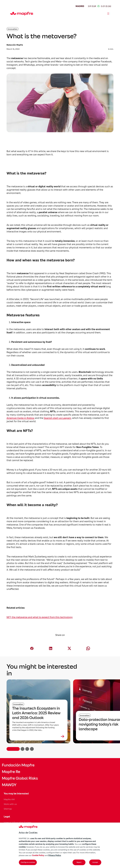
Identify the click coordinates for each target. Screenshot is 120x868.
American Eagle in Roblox (20, 418)
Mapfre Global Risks (20, 778)
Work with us (10, 804)
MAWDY (9, 785)
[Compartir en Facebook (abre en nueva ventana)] (32, 648)
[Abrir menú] (108, 14)
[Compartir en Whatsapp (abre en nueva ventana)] (88, 648)
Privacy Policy (55, 855)
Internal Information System (18, 822)
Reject (79, 862)
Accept (95, 862)
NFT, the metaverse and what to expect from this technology (40, 617)
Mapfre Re (11, 772)
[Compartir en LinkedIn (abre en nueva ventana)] (51, 648)
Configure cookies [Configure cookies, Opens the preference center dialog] (28, 862)
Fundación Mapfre (18, 765)
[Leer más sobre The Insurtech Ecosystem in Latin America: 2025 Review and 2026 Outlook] (38, 736)
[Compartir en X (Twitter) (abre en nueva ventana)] (69, 648)
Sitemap (8, 809)
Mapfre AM (9, 799)
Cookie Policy (38, 855)
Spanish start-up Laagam (57, 418)
